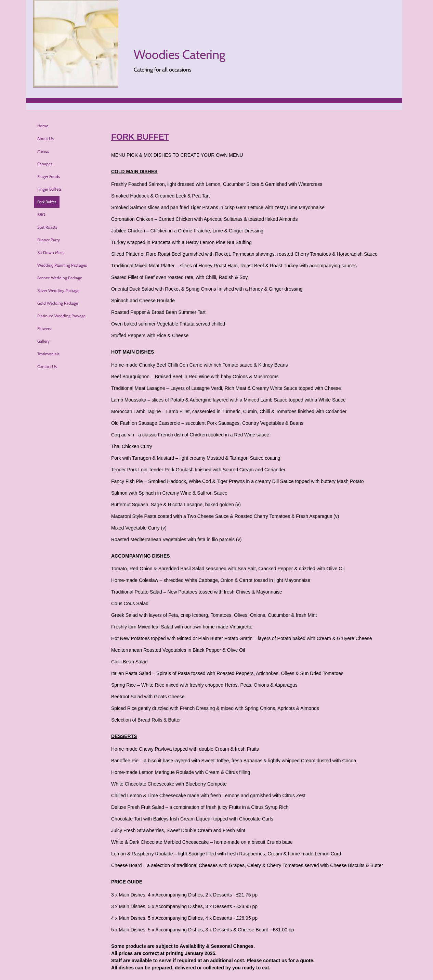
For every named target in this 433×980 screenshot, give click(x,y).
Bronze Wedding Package (60, 278)
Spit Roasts (47, 227)
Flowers (44, 328)
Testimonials (48, 354)
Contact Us (47, 366)
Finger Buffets (49, 189)
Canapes (45, 164)
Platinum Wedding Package (61, 316)
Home (43, 126)
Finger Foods (49, 176)
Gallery (43, 341)
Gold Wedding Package (58, 303)
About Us (45, 138)
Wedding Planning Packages (62, 265)
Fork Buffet (47, 202)
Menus (43, 151)
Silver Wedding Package (58, 290)
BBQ (41, 214)
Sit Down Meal (50, 252)
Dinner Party (49, 240)
